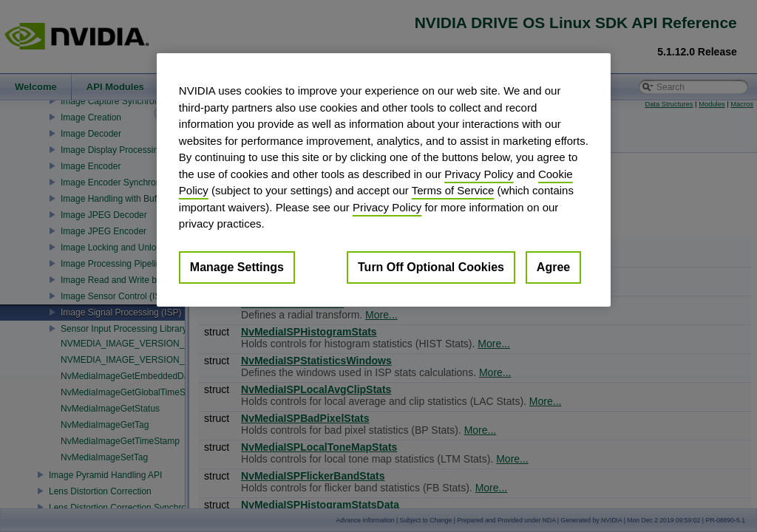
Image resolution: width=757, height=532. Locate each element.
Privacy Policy (479, 174)
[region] (384, 180)
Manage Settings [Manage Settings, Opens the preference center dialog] (237, 267)
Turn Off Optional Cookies (431, 267)
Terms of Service (453, 190)
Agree (553, 267)
